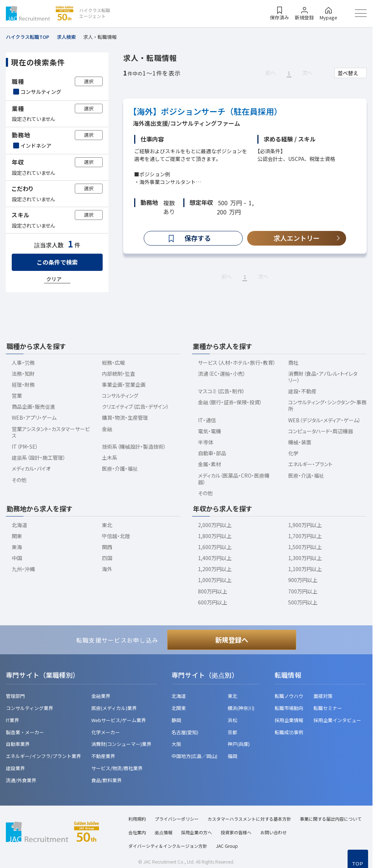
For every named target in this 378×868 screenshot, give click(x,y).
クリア (54, 279)
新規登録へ (232, 640)
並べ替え (348, 73)
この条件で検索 (57, 262)
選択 (89, 81)
